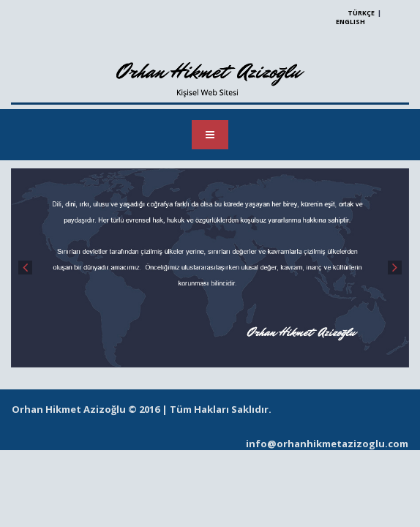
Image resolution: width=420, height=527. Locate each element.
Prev (25, 268)
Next (395, 268)
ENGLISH (350, 22)
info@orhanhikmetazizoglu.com (327, 444)
